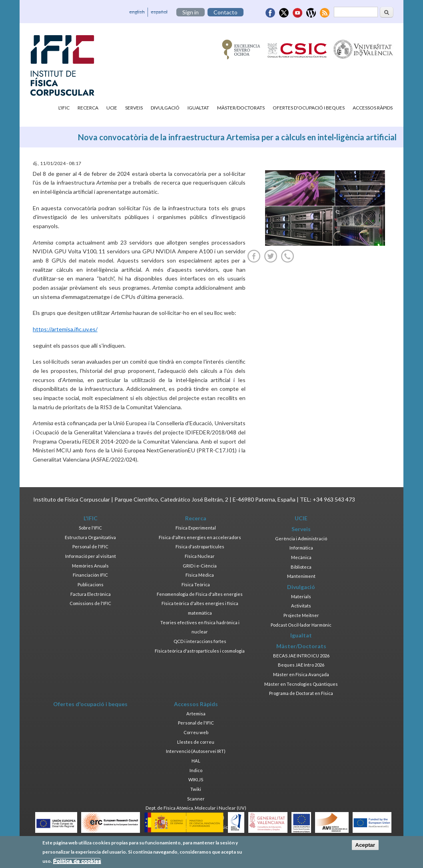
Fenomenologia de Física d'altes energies (200, 594)
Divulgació (165, 108)
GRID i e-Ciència (200, 566)
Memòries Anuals (90, 566)
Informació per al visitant (91, 556)
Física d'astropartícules (200, 546)
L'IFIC (64, 108)
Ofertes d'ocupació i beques (309, 108)
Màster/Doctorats (241, 108)
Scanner (196, 799)
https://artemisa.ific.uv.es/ (65, 329)
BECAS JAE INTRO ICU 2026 (301, 656)
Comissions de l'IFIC (90, 603)
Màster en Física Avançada (301, 674)
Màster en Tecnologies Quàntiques (301, 684)
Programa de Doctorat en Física (301, 693)
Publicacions (91, 584)
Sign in (191, 12)
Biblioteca (301, 567)
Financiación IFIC (90, 575)
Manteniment (301, 576)
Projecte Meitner (301, 615)
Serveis (134, 108)
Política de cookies (77, 863)
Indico (196, 770)
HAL (196, 761)
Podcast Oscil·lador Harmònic (301, 625)
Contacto (225, 12)
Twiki (196, 789)
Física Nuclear (200, 556)
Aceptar (365, 847)
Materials (301, 596)
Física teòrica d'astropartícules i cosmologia (200, 651)
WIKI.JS (196, 779)
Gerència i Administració (301, 539)
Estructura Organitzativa (90, 537)
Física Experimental (196, 528)
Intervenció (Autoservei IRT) (196, 751)
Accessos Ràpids (373, 108)
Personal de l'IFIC (90, 546)
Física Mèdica (200, 575)
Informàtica (301, 548)
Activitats (301, 606)
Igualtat (198, 108)
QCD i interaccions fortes (200, 641)
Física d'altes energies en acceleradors (200, 537)
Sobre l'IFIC (90, 528)
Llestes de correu (196, 742)
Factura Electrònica (91, 594)
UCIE (112, 108)
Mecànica (301, 557)
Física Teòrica (196, 584)
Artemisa (196, 714)
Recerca (88, 108)
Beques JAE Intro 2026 (301, 665)
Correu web (196, 732)
